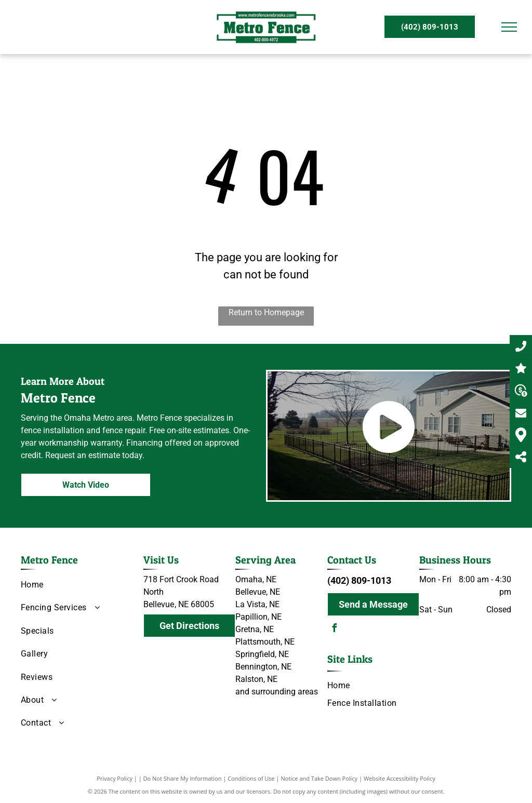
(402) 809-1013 (359, 580)
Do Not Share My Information (183, 778)
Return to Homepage (266, 312)
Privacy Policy (115, 778)
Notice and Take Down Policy (320, 778)
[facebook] (334, 629)
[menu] (509, 27)
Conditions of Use (251, 778)
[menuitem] (78, 585)
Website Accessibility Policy (400, 778)
